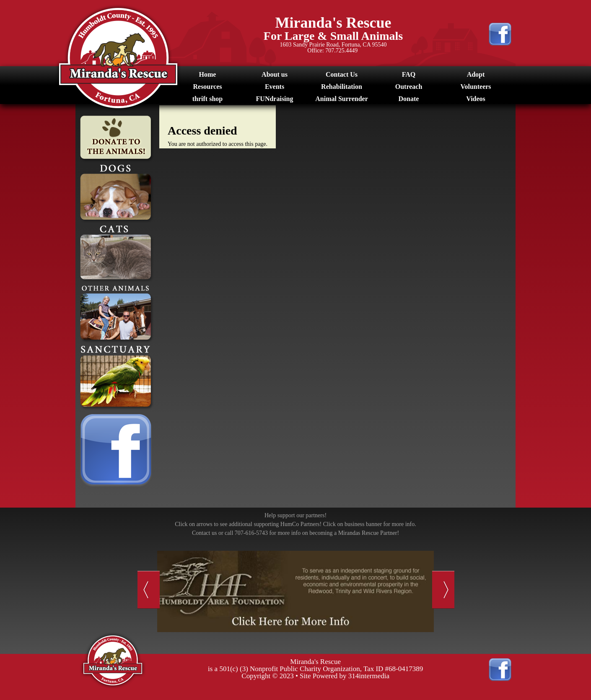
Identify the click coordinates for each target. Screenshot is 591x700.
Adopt (476, 74)
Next (443, 590)
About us (275, 74)
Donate (409, 99)
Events (275, 87)
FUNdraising (275, 99)
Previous (149, 590)
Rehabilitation (342, 87)
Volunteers (476, 87)
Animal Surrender (341, 99)
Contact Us (342, 74)
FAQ (409, 74)
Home (208, 74)
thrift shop (207, 99)
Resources (207, 87)
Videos (476, 99)
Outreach (409, 87)
